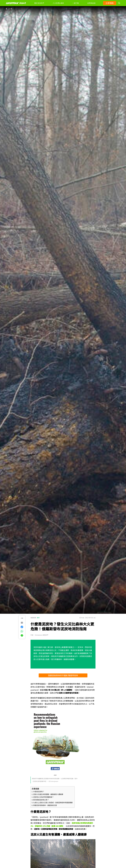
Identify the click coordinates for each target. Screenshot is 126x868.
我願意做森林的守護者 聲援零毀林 (63, 675)
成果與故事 (91, 3)
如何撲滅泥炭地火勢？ (41, 800)
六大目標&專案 (58, 3)
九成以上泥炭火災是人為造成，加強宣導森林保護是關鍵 (53, 802)
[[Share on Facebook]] (22, 627)
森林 (38, 618)
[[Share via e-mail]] (22, 623)
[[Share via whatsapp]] (22, 631)
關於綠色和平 (39, 3)
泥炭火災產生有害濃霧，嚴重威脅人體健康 (48, 794)
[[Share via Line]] (22, 636)
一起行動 (76, 3)
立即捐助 (110, 3)
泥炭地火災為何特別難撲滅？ (43, 797)
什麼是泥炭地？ (39, 791)
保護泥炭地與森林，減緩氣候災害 (45, 805)
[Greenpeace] (16, 6)
